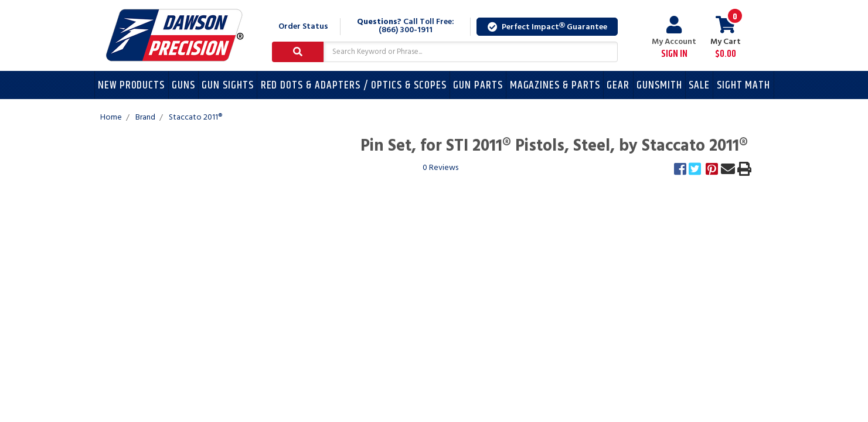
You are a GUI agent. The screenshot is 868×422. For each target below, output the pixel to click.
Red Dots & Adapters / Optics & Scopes (354, 85)
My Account (674, 38)
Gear (618, 85)
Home (111, 118)
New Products (131, 85)
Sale (699, 85)
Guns (183, 85)
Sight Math (744, 85)
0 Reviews (440, 168)
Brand (145, 118)
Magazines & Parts (555, 85)
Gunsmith (659, 85)
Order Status (303, 27)
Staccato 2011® (195, 118)
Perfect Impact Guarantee (547, 27)
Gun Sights (228, 85)
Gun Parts (478, 85)
